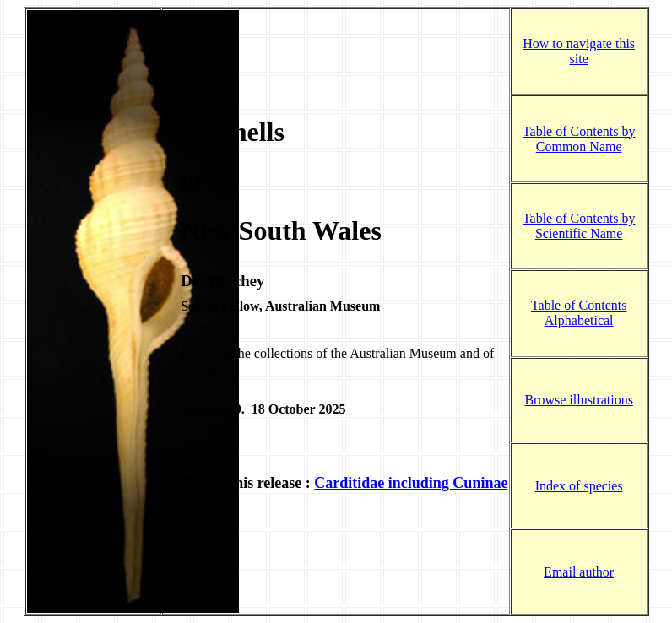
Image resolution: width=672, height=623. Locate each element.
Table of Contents (571, 217)
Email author (579, 558)
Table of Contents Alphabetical (579, 313)
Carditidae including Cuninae (411, 475)
